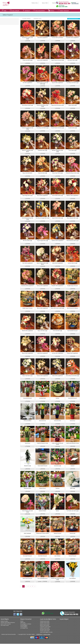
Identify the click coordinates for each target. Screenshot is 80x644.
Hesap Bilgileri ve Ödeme (26, 624)
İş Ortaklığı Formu (24, 628)
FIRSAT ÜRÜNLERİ (63, 10)
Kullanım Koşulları (4, 621)
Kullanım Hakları (47, 634)
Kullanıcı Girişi (35, 3)
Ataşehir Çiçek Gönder (45, 622)
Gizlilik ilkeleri (39, 634)
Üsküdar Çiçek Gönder (45, 631)
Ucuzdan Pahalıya (26, 19)
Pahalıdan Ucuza (37, 19)
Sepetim (54, 3)
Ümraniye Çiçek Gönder (45, 629)
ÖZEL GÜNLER (15, 10)
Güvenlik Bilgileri (24, 625)
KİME (4, 10)
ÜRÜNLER (26, 10)
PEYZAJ (51, 10)
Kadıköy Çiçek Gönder (45, 628)
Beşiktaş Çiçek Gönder (45, 624)
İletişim (22, 621)
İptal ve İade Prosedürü (6, 624)
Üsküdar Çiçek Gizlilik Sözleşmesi (8, 622)
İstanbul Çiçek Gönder (45, 621)
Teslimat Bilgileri (24, 627)
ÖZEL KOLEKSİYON (39, 10)
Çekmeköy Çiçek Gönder (45, 627)
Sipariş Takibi (45, 3)
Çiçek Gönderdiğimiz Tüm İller (46, 632)
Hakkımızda (23, 622)
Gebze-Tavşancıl (8, 15)
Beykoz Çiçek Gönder (45, 625)
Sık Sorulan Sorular (5, 625)
